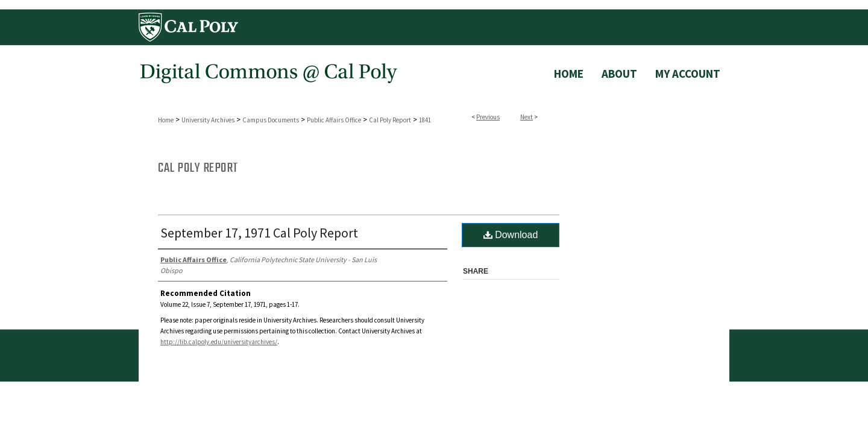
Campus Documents (271, 120)
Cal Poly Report (390, 120)
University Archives (208, 120)
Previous (488, 117)
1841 (425, 120)
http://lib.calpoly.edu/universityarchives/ (219, 342)
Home (166, 120)
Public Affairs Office (334, 120)
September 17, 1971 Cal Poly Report (259, 233)
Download (511, 235)
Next (527, 117)
